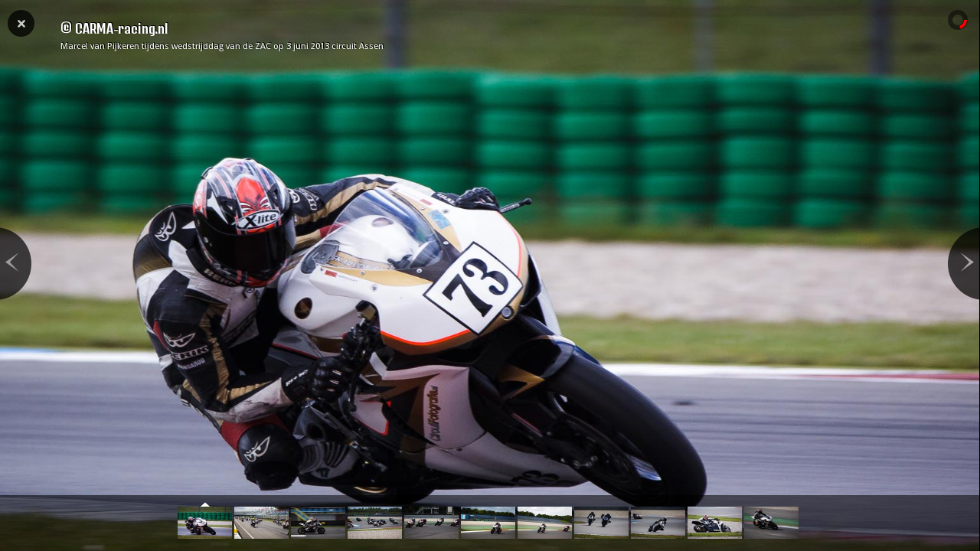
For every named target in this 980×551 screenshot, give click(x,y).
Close (21, 22)
